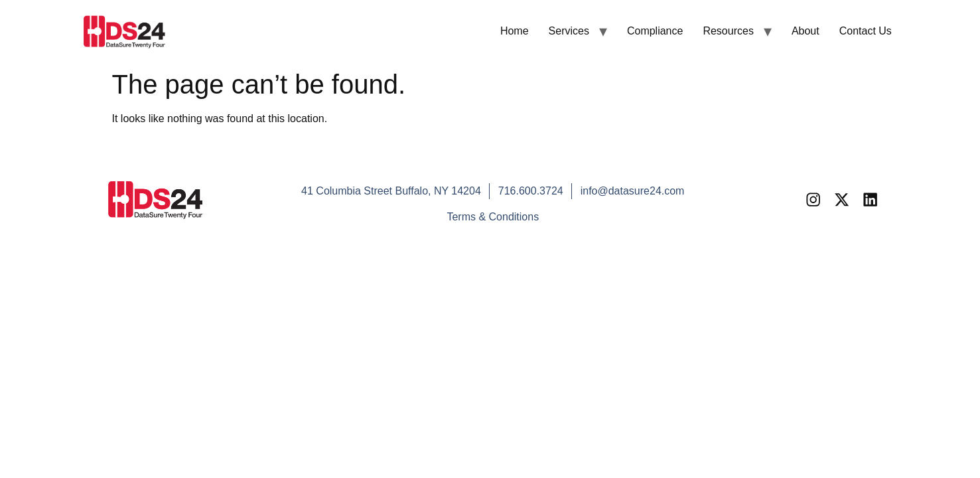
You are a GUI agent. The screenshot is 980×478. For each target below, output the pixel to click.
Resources (728, 31)
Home (515, 31)
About (805, 31)
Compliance (655, 31)
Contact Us (866, 31)
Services (569, 31)
